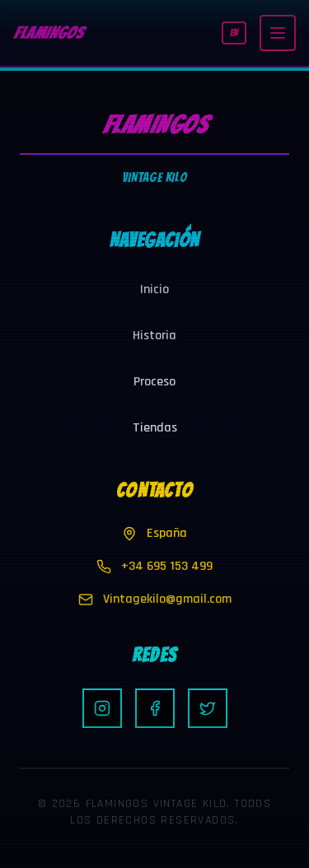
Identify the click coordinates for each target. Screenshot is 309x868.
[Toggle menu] (278, 33)
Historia (154, 336)
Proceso (154, 382)
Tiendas (155, 428)
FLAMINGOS (48, 33)
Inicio (154, 289)
